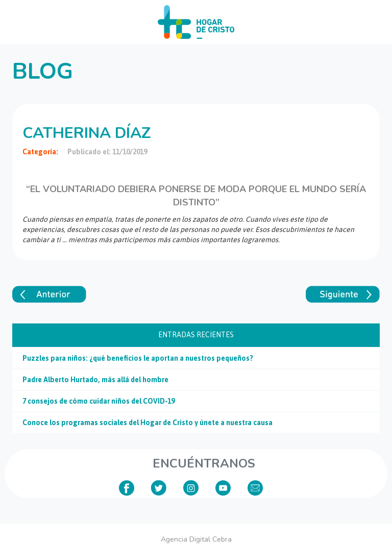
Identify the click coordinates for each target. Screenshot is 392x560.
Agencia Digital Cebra (196, 539)
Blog (43, 72)
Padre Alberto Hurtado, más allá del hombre (95, 380)
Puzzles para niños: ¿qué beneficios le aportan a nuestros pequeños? (138, 358)
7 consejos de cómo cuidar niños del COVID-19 (99, 401)
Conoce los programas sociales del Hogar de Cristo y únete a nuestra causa (148, 423)
